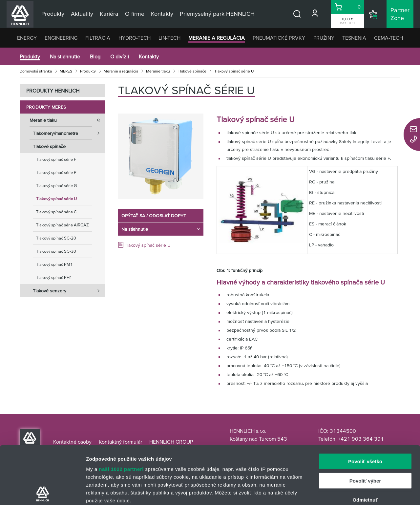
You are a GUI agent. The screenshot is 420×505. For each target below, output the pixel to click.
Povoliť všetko (365, 404)
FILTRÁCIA (98, 38)
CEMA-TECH (388, 38)
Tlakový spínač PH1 (54, 277)
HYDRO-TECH (135, 38)
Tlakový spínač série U (56, 199)
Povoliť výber (365, 423)
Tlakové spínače (192, 71)
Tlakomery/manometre (69, 133)
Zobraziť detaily (343, 492)
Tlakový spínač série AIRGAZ (63, 225)
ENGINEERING (61, 38)
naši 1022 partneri (121, 411)
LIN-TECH (169, 38)
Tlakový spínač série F (56, 159)
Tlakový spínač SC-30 (56, 251)
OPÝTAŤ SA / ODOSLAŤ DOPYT (154, 216)
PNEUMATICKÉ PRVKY (279, 38)
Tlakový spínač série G (56, 186)
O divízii (120, 56)
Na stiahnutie (65, 56)
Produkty (30, 56)
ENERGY (27, 38)
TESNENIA (354, 38)
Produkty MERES (46, 107)
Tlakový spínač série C (56, 212)
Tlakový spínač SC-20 (56, 238)
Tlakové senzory (69, 291)
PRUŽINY (324, 38)
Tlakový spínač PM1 (54, 264)
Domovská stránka (36, 71)
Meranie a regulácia (121, 71)
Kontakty (149, 56)
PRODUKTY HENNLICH (53, 91)
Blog (95, 56)
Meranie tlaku (158, 71)
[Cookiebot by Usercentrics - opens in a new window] (42, 492)
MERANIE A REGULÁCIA (217, 38)
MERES (66, 71)
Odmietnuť (365, 442)
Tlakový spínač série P (56, 172)
